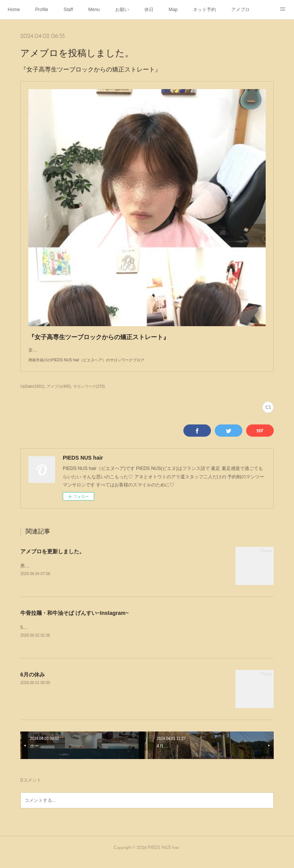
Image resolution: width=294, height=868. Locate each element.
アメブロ (240, 10)
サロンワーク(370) (89, 394)
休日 (149, 10)
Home (14, 10)
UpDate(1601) (32, 394)
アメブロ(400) (59, 394)
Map (173, 10)
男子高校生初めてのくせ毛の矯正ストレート (66, 574)
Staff (68, 10)
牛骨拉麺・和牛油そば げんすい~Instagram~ (74, 621)
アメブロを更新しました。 (52, 559)
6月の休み (33, 683)
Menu (94, 10)
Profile (42, 10)
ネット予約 (204, 10)
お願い (122, 10)
